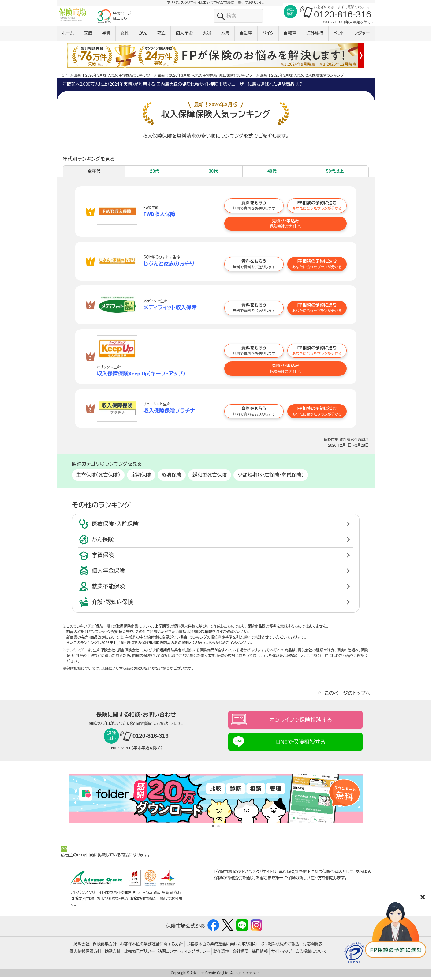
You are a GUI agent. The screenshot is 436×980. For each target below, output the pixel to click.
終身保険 (172, 478)
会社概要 (240, 954)
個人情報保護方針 (85, 954)
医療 (88, 36)
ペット (339, 36)
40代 (272, 174)
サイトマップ (281, 954)
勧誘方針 (113, 954)
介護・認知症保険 (112, 605)
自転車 (290, 36)
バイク (268, 36)
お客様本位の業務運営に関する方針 (151, 947)
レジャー (362, 36)
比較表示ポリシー (139, 954)
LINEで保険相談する (301, 745)
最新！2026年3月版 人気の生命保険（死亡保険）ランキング (205, 78)
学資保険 (103, 558)
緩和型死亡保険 (210, 478)
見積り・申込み (285, 226)
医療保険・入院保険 (115, 527)
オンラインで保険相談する (301, 723)
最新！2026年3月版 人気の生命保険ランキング (112, 78)
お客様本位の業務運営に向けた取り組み (222, 947)
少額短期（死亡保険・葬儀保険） (271, 478)
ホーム (68, 36)
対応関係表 (313, 947)
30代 (213, 174)
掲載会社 (81, 947)
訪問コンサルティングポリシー (184, 954)
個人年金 (184, 36)
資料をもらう (254, 208)
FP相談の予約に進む (317, 208)
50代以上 (335, 174)
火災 (207, 36)
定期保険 (141, 478)
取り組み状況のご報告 (280, 947)
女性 (125, 36)
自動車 (246, 36)
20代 (155, 174)
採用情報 (260, 954)
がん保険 (103, 543)
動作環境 (221, 954)
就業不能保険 (108, 589)
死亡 (162, 36)
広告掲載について (311, 954)
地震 (225, 36)
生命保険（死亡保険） (98, 478)
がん (143, 36)
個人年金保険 (108, 574)
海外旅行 (315, 36)
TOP (63, 78)
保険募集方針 (105, 947)
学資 (106, 36)
